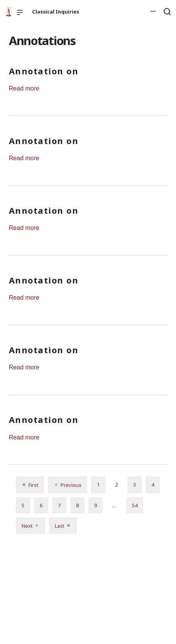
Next (30, 526)
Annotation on (44, 71)
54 (135, 505)
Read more (24, 88)
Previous (68, 485)
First (30, 485)
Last (63, 526)
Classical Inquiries (56, 12)
